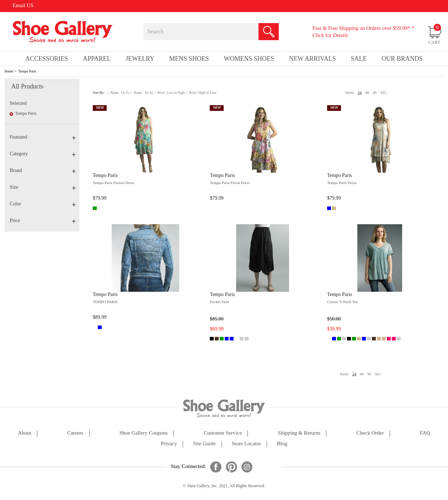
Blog (282, 444)
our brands (402, 59)
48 (367, 92)
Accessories (47, 59)
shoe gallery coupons (144, 433)
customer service (223, 433)
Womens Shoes (249, 59)
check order (370, 433)
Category (42, 154)
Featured (42, 137)
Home (9, 71)
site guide (204, 444)
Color (42, 204)
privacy (169, 444)
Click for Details (330, 35)
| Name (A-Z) (118, 93)
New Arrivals (313, 59)
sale (359, 59)
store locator (246, 444)
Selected (18, 103)
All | (383, 92)
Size (42, 187)
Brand (42, 170)
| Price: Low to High (170, 93)
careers (75, 433)
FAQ (425, 433)
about (25, 433)
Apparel (97, 59)
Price (42, 221)
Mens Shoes (189, 59)
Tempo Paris (27, 71)
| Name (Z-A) (142, 93)
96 (375, 92)
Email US (23, 5)
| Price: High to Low (202, 93)
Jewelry (140, 59)
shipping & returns (299, 433)
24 (360, 92)
